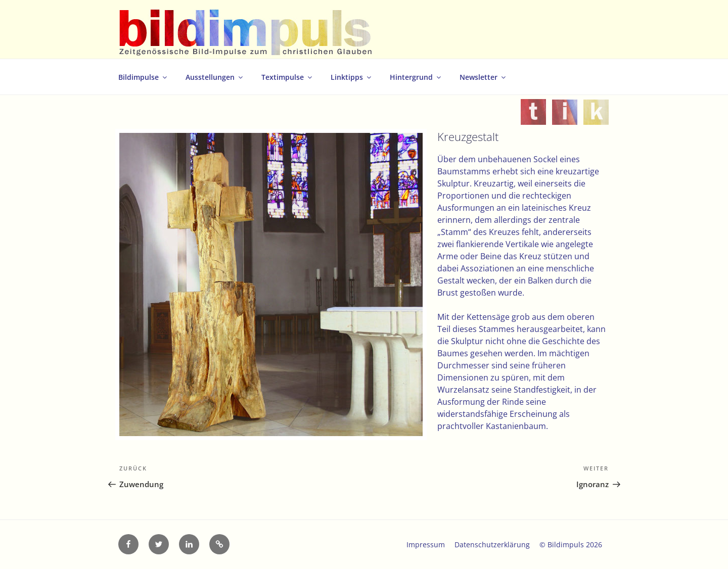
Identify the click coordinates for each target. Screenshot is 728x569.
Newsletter (483, 77)
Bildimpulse (143, 77)
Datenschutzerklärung (492, 544)
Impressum (426, 544)
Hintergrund (416, 77)
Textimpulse (287, 77)
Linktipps (352, 77)
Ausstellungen (215, 77)
